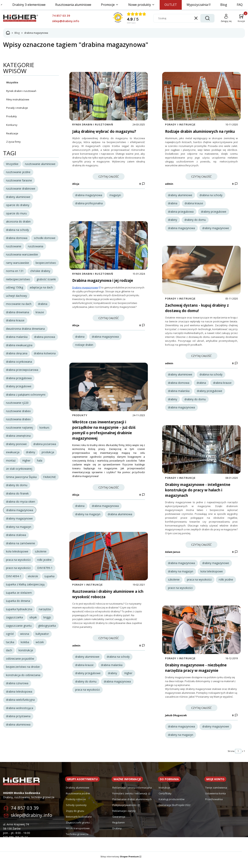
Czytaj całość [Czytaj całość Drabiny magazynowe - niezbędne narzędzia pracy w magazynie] (201, 714)
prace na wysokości (180, 592)
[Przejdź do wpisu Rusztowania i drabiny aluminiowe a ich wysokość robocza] (109, 563)
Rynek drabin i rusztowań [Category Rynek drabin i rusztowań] (93, 124)
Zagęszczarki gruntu (78, 829)
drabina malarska (112, 671)
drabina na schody (118, 663)
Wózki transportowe (78, 835)
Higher (128, 680)
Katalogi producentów (172, 806)
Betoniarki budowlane (79, 823)
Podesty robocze (76, 806)
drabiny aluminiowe (87, 663)
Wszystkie (12, 82)
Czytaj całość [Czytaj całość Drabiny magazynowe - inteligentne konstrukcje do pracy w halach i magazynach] (201, 549)
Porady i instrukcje (17, 108)
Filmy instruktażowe (18, 99)
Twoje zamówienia (216, 794)
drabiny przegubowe (88, 680)
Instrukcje (164, 794)
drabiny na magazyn (88, 518)
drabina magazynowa (89, 195)
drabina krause (84, 671)
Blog (17, 33)
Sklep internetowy (120, 863)
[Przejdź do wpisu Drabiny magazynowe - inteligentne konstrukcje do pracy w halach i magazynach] (201, 454)
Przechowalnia (214, 806)
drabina (80, 339)
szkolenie (174, 584)
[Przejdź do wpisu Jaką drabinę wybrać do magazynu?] (109, 96)
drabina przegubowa (181, 212)
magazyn (115, 195)
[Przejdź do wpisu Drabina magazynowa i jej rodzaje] (109, 248)
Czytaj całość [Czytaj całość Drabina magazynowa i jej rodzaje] (109, 320)
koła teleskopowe (212, 576)
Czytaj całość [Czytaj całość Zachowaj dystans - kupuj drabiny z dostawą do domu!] (201, 358)
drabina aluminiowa (120, 518)
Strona (231, 758)
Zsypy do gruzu (75, 817)
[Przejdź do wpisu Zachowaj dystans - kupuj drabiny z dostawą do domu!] (201, 272)
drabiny (112, 680)
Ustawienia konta (215, 800)
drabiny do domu (86, 688)
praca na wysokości (87, 696)
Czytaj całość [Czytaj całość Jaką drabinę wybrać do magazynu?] (109, 176)
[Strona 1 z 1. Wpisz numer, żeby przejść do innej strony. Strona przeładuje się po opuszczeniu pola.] (238, 758)
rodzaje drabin (84, 347)
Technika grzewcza (77, 841)
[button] (207, 18)
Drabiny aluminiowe (78, 794)
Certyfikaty (165, 800)
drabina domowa (179, 385)
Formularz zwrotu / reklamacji (130, 800)
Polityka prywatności (125, 812)
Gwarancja (119, 823)
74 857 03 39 (25, 814)
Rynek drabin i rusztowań (21, 91)
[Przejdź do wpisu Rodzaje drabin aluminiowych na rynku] (201, 96)
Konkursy (12, 125)
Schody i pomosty (76, 812)
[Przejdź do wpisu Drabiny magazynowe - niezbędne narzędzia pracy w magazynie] (201, 636)
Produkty (12, 116)
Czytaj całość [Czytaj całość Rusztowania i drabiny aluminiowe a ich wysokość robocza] (109, 645)
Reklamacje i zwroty (124, 817)
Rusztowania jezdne (78, 800)
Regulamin (119, 829)
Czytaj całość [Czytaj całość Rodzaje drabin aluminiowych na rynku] (201, 176)
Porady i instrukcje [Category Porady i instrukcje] (87, 591)
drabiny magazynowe (216, 228)
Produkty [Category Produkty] (80, 419)
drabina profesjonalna (89, 203)
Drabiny (117, 835)
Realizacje (12, 133)
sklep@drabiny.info (31, 822)
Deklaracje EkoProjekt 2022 (175, 812)
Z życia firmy (13, 142)
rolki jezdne (226, 584)
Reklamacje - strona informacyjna (132, 794)
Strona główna (8, 33)
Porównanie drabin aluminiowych (132, 806)
